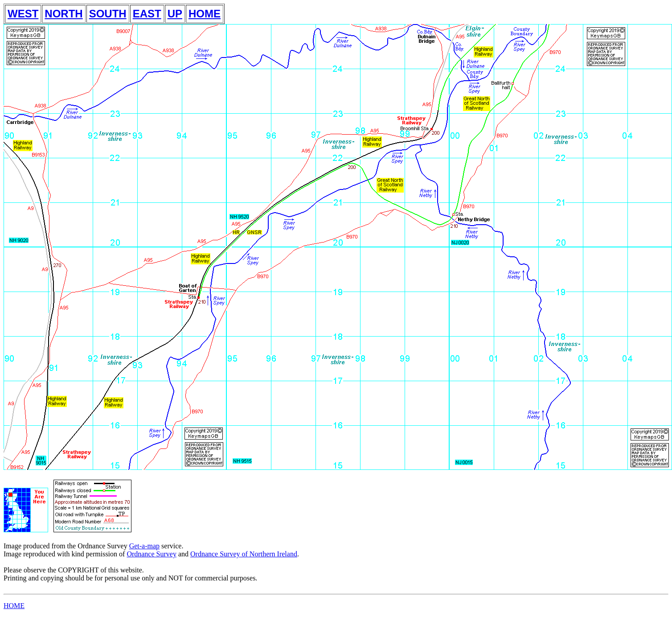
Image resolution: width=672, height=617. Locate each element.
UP (175, 14)
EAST (147, 14)
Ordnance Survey (152, 554)
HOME (205, 14)
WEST (23, 14)
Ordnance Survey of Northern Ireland (244, 554)
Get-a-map (144, 546)
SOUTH (108, 14)
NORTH (64, 14)
